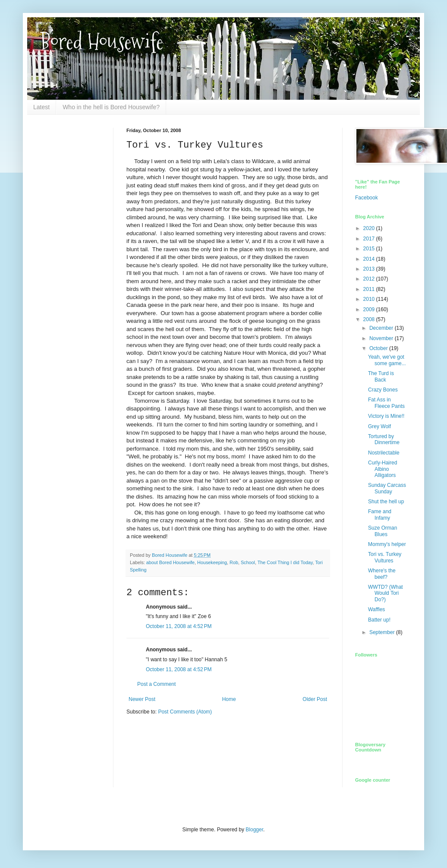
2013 (370, 269)
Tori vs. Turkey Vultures (385, 557)
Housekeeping (212, 562)
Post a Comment (156, 684)
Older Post (315, 699)
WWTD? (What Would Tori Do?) (386, 593)
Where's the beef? (382, 574)
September (383, 632)
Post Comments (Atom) (185, 712)
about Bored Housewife (170, 562)
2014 (370, 259)
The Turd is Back (381, 376)
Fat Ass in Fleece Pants (386, 403)
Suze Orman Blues (382, 531)
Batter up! (379, 620)
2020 (370, 228)
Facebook (367, 198)
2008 (370, 319)
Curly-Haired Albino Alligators (382, 469)
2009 (370, 309)
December (382, 328)
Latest (41, 107)
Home (229, 699)
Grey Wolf (379, 426)
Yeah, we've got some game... (387, 360)
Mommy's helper (387, 544)
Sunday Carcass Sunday (387, 488)
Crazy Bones (383, 390)
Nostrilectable (384, 453)
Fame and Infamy (380, 514)
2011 (370, 289)
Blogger (254, 830)
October (379, 348)
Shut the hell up (386, 502)
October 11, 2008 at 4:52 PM (179, 626)
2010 (370, 299)
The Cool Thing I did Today (285, 562)
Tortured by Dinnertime (384, 439)
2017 (370, 239)
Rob (234, 562)
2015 (370, 249)
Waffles (376, 609)
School (248, 562)
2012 (370, 279)
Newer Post (142, 699)
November (382, 338)
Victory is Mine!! (386, 416)
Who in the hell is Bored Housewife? (111, 107)
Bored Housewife (102, 42)
